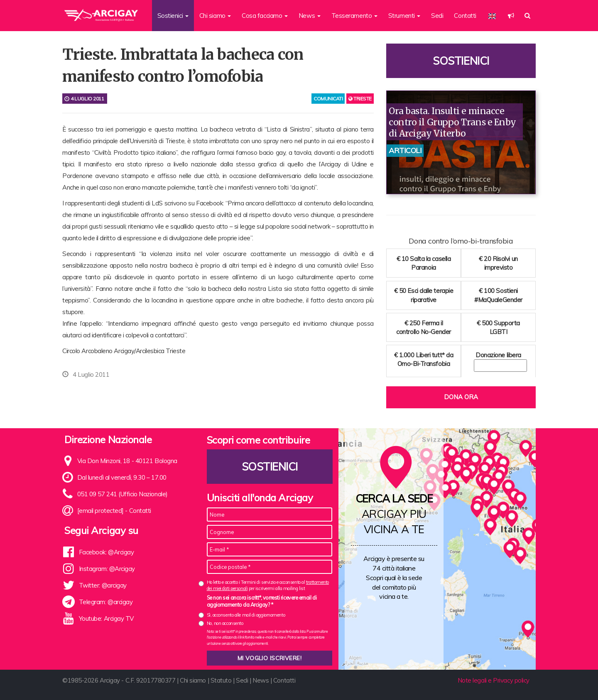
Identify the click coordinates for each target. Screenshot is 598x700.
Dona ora (461, 397)
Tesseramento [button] (354, 16)
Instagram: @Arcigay (107, 569)
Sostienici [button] (173, 16)
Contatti (465, 16)
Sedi (437, 16)
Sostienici (461, 61)
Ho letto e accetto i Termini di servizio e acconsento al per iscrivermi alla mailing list (268, 585)
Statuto (221, 680)
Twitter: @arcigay (103, 585)
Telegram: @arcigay (106, 602)
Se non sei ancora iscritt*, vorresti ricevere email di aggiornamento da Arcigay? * (262, 601)
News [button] (310, 16)
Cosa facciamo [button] (265, 16)
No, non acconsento (225, 623)
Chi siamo (193, 680)
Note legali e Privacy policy (494, 680)
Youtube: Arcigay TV (106, 618)
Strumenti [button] (404, 16)
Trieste (360, 99)
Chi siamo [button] (215, 16)
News (261, 680)
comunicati (328, 99)
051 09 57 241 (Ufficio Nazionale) (123, 494)
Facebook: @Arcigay (107, 552)
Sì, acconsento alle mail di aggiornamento (246, 615)
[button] (511, 16)
